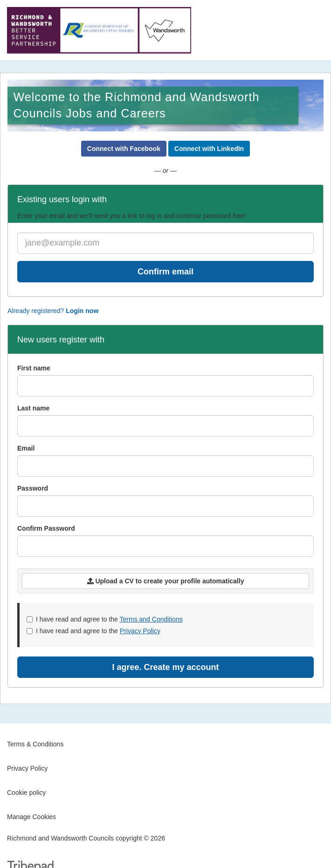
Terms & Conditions (35, 744)
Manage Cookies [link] (31, 817)
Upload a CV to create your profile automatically (166, 581)
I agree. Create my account (165, 667)
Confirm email (165, 272)
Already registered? (53, 311)
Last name (33, 408)
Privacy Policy (140, 631)
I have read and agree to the (105, 619)
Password (33, 488)
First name (34, 368)
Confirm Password (46, 528)
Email (26, 448)
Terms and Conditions (151, 619)
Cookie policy (26, 793)
